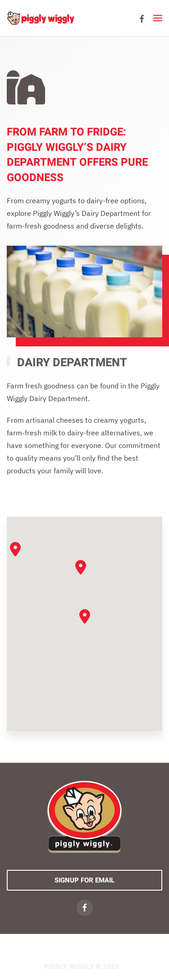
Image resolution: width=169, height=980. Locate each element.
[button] (158, 18)
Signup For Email (84, 880)
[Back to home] (41, 18)
